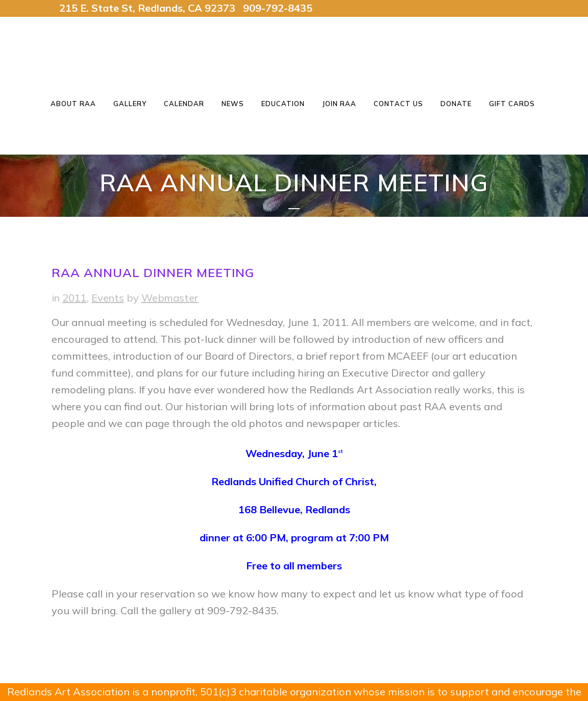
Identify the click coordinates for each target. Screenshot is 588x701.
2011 (75, 298)
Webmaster (170, 298)
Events (108, 298)
